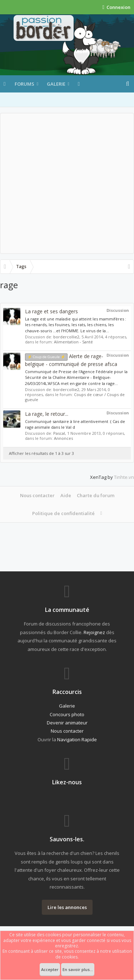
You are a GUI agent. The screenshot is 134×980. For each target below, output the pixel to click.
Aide (66, 495)
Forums (24, 84)
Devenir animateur (67, 723)
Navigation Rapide (77, 739)
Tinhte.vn (124, 477)
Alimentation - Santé (73, 342)
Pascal (59, 433)
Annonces (63, 438)
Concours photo (67, 714)
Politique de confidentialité (63, 513)
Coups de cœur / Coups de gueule (75, 397)
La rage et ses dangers (51, 311)
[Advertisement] (67, 183)
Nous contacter (37, 495)
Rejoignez (94, 632)
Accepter (50, 969)
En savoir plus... (78, 969)
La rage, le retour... (47, 414)
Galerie (56, 84)
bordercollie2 (66, 337)
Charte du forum (96, 495)
